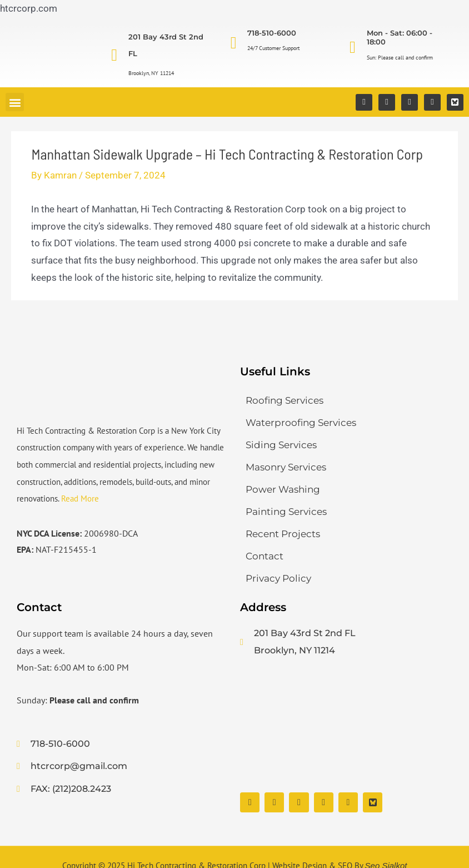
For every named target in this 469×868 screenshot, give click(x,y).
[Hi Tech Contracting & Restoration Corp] (346, 726)
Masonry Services (286, 467)
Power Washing (283, 489)
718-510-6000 (272, 33)
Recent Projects (283, 534)
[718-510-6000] (233, 43)
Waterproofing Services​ (301, 423)
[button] (15, 102)
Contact (265, 556)
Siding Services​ (281, 445)
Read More (80, 499)
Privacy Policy (278, 578)
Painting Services (286, 512)
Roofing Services (285, 400)
